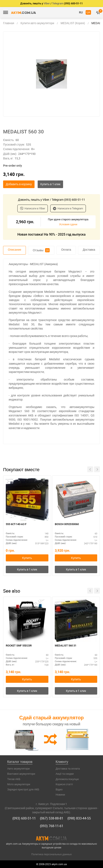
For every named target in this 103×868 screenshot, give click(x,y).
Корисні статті (64, 784)
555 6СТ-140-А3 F (16, 524)
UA (88, 12)
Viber (47, 3)
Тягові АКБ (14, 779)
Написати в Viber (33, 208)
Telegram (58, 3)
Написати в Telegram (68, 208)
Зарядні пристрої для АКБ (23, 789)
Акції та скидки (65, 774)
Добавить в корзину (19, 184)
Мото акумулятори (19, 784)
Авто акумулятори (18, 768)
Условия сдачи (68, 224)
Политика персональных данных (51, 854)
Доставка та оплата (68, 768)
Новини (60, 794)
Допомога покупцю (67, 779)
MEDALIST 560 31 (66, 646)
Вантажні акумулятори (21, 774)
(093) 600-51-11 (24, 818)
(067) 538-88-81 (52, 818)
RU (81, 12)
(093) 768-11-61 (52, 826)
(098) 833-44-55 (79, 818)
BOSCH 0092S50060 (67, 524)
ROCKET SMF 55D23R (19, 646)
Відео (59, 789)
